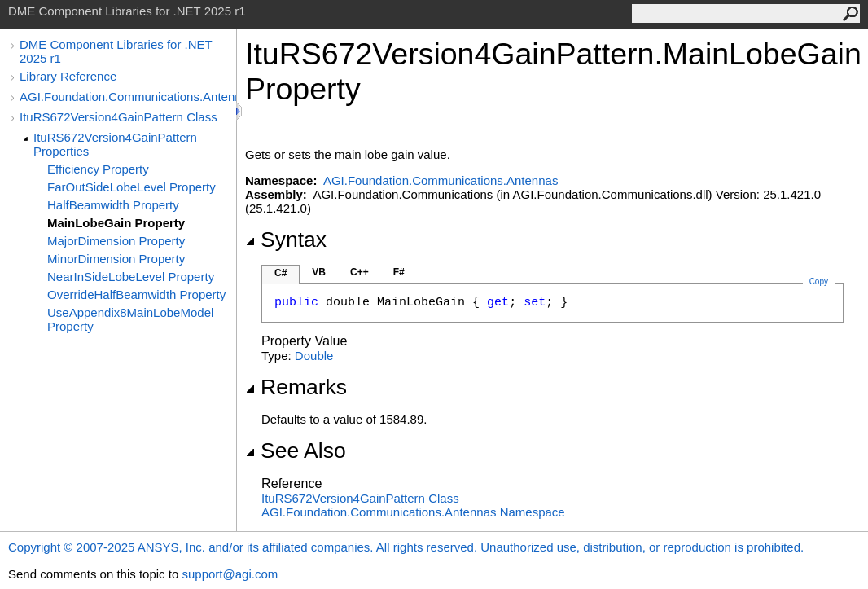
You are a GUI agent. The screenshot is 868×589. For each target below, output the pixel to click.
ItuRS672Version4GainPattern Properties (115, 144)
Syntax (286, 240)
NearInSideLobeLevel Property (131, 277)
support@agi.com (230, 574)
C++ (359, 272)
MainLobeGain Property (116, 223)
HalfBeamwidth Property (113, 205)
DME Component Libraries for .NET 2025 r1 (116, 51)
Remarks (296, 387)
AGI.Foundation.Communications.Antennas (128, 97)
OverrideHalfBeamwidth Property (136, 294)
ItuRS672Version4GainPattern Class (118, 117)
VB (319, 272)
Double (314, 356)
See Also (296, 451)
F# (399, 272)
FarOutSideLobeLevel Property (132, 187)
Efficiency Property (98, 169)
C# (281, 273)
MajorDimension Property (116, 241)
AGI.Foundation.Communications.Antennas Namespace (413, 512)
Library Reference (68, 76)
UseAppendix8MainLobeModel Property (130, 319)
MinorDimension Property (116, 259)
